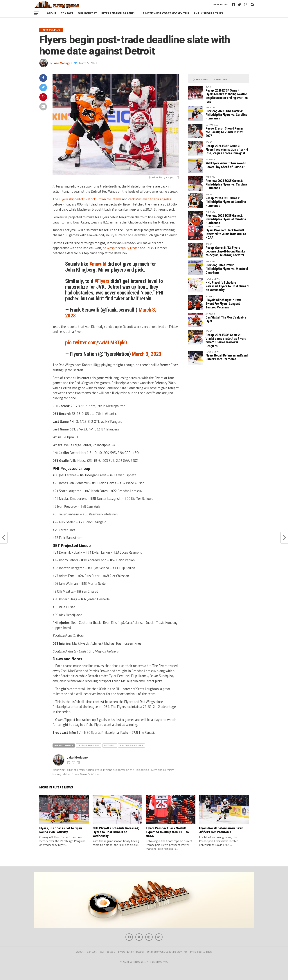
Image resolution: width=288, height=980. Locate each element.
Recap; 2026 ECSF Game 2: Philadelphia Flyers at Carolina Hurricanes (226, 202)
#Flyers (102, 281)
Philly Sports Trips (208, 13)
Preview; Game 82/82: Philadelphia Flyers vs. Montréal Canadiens (227, 269)
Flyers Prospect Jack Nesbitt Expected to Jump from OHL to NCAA (226, 234)
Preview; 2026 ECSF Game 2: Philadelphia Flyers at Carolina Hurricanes (226, 219)
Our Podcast (87, 13)
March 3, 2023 (147, 354)
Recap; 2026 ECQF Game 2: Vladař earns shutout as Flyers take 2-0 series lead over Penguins (226, 340)
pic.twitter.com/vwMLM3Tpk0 (96, 343)
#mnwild (98, 264)
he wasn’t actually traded (121, 248)
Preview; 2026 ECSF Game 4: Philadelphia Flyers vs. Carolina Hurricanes (226, 115)
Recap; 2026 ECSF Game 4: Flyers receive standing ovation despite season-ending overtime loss (227, 96)
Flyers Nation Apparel (118, 13)
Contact (67, 13)
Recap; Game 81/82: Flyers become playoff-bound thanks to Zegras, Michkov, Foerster (225, 251)
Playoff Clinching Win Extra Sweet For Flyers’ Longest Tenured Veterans (224, 304)
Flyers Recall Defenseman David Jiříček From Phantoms (227, 357)
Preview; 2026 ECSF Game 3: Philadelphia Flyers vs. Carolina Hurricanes (226, 184)
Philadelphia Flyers (132, 745)
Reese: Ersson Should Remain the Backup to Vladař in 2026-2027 (225, 132)
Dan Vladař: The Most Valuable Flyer (226, 319)
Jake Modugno (63, 63)
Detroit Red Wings (89, 745)
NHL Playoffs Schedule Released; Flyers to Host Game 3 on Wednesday (227, 286)
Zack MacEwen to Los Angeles (150, 199)
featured (110, 745)
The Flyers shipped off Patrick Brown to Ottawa (87, 199)
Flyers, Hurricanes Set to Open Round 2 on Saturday (61, 830)
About (52, 13)
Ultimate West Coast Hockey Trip (164, 13)
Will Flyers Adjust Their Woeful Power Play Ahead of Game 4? (226, 165)
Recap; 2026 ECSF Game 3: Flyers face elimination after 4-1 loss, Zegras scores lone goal (227, 149)
